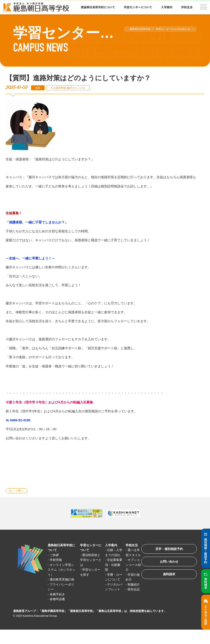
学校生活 (187, 7)
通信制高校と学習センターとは (89, 560)
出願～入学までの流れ (110, 555)
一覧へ (20, 491)
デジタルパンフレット (110, 600)
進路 (38, 88)
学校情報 (57, 560)
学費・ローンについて (110, 585)
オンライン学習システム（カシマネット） (61, 570)
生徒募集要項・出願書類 (110, 570)
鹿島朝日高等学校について (98, 7)
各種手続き (58, 600)
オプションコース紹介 (129, 570)
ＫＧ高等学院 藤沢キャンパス (71, 88)
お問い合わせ (167, 564)
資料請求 (167, 577)
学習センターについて (138, 7)
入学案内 (167, 7)
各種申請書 (58, 605)
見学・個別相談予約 (167, 550)
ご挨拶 (55, 556)
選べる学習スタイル (129, 555)
